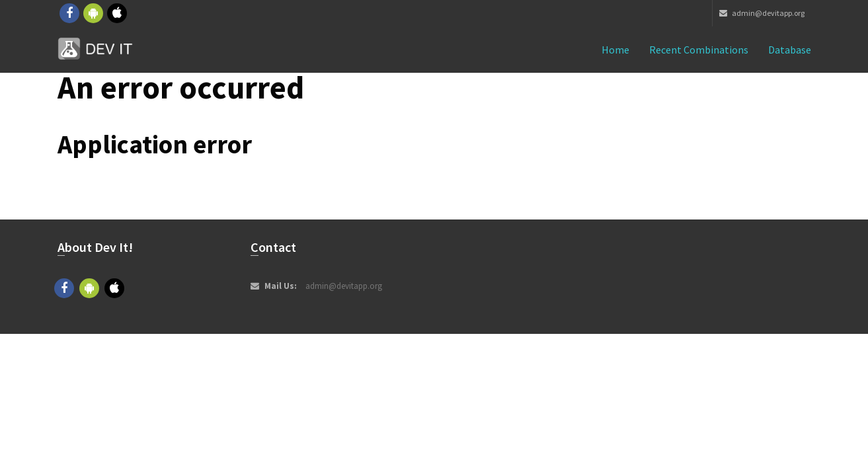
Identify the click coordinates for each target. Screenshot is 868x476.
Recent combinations (699, 50)
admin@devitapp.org (762, 13)
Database (790, 50)
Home (615, 50)
